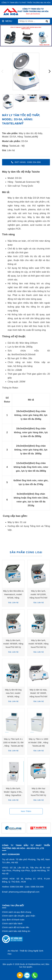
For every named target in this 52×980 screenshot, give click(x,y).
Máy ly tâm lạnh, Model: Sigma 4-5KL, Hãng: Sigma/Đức (13, 792)
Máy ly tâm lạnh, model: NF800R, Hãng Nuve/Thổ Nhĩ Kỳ (13, 644)
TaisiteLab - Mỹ (17, 146)
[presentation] (5, 36)
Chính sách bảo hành (12, 923)
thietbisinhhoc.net (36, 964)
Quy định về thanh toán (13, 920)
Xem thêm (26, 811)
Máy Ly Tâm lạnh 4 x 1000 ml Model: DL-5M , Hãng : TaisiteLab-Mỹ (13, 742)
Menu (7, 21)
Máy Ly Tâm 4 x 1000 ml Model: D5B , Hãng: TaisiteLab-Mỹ (39, 742)
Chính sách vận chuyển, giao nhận (19, 916)
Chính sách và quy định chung (17, 912)
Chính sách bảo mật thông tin (16, 931)
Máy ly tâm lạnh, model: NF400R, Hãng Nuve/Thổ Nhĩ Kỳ (39, 644)
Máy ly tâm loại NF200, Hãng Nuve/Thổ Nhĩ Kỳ (39, 792)
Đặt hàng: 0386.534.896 (26, 162)
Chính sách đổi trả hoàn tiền (16, 927)
